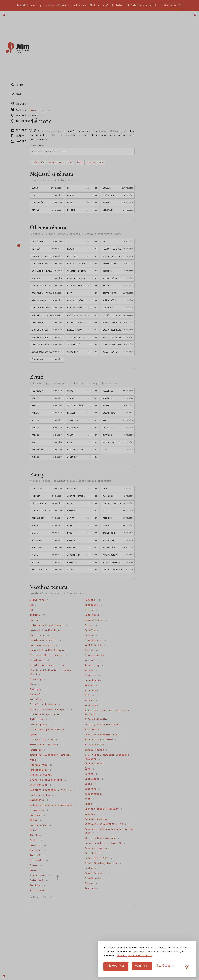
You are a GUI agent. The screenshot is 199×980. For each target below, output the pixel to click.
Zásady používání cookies (134, 956)
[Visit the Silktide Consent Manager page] (187, 967)
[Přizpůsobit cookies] (165, 966)
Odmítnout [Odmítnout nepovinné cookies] (142, 966)
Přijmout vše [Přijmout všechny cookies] (116, 966)
